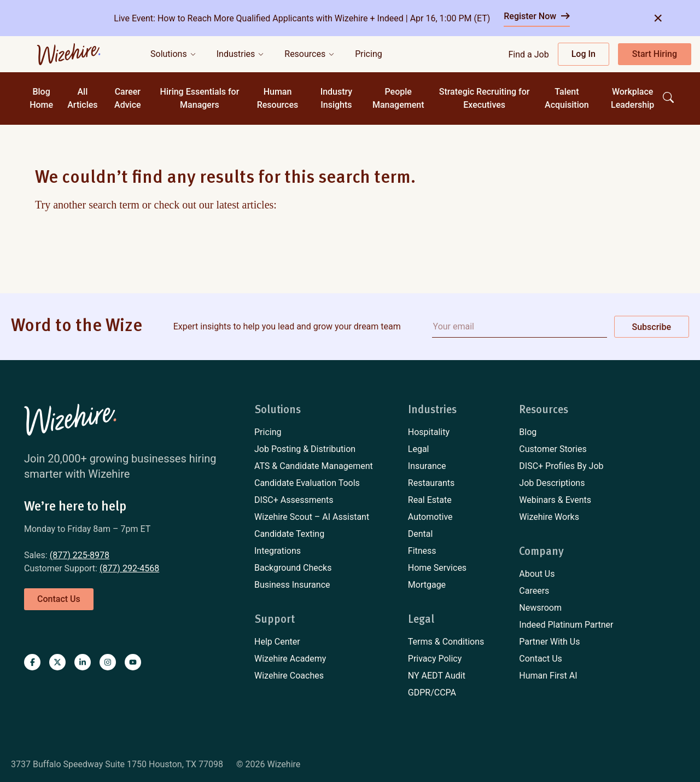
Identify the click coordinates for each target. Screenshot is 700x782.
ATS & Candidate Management (314, 466)
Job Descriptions (552, 483)
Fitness (422, 551)
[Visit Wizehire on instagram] (108, 662)
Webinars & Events (555, 500)
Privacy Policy (435, 659)
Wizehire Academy (290, 659)
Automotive (430, 517)
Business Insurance (292, 585)
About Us (537, 574)
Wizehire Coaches (289, 676)
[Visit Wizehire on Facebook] (32, 662)
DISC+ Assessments (294, 500)
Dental (421, 534)
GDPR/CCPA (432, 693)
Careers (534, 591)
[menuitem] (314, 432)
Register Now (537, 16)
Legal (419, 449)
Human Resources (278, 98)
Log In (584, 54)
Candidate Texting (289, 534)
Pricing (268, 432)
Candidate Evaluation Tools (307, 483)
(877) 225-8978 (80, 555)
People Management (398, 98)
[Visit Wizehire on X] (57, 662)
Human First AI (548, 676)
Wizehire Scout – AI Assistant (312, 517)
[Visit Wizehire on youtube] (133, 662)
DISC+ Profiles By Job (561, 466)
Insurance (427, 466)
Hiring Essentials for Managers (200, 98)
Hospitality (429, 432)
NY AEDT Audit (437, 676)
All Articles (82, 98)
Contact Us (541, 659)
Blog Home (41, 98)
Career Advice (128, 98)
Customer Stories (553, 449)
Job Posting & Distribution (305, 449)
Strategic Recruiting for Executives (485, 98)
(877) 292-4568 (129, 568)
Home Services (437, 568)
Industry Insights (337, 98)
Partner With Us (549, 642)
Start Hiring (655, 54)
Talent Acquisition (567, 98)
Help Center (277, 642)
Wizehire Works (549, 517)
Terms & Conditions (446, 642)
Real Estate (430, 500)
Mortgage (427, 585)
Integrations (278, 551)
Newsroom (540, 608)
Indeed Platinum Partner (566, 625)
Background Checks (293, 568)
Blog (528, 432)
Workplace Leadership (632, 98)
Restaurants (431, 483)
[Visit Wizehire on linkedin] (83, 662)
